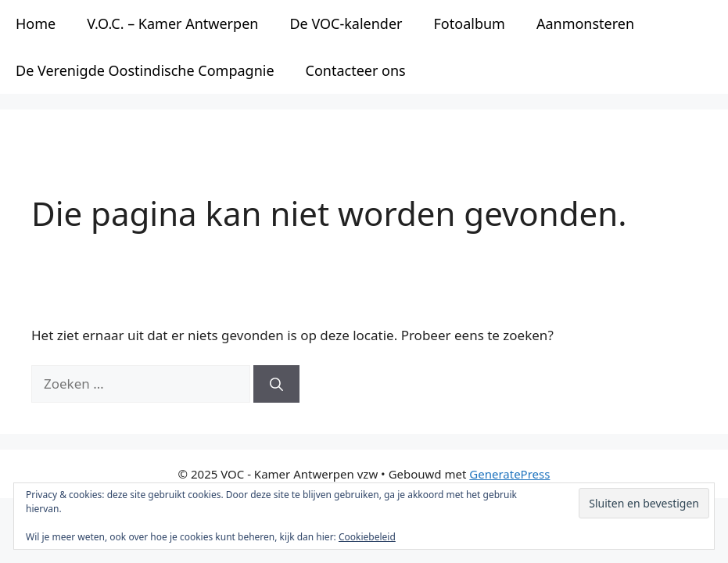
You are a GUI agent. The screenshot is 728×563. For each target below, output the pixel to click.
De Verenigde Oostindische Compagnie (145, 70)
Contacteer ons (356, 70)
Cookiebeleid (367, 537)
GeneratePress (509, 474)
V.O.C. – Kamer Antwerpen (172, 23)
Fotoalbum (470, 23)
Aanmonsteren (585, 23)
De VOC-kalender (346, 23)
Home (36, 23)
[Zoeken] (276, 384)
